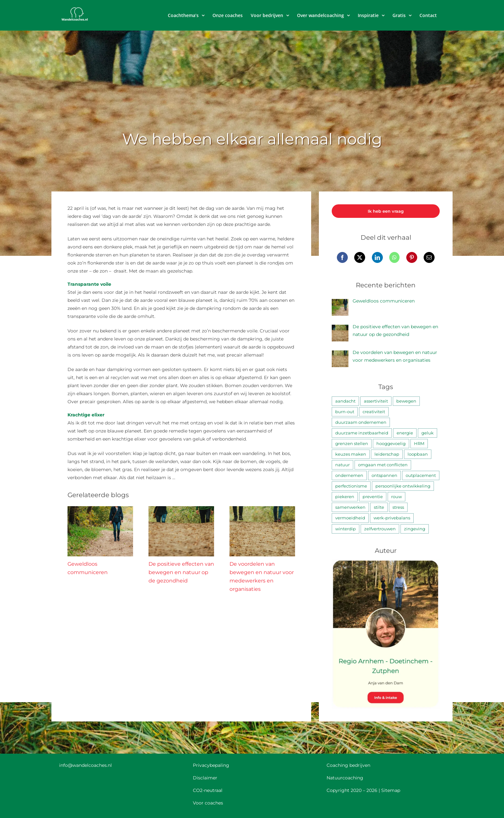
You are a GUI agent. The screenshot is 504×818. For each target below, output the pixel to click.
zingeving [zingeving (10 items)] (415, 529)
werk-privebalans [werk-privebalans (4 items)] (392, 518)
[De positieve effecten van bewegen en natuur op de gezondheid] (181, 509)
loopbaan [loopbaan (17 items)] (418, 454)
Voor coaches (208, 803)
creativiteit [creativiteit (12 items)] (374, 412)
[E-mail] (429, 257)
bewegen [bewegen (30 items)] (406, 401)
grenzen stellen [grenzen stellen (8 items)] (352, 444)
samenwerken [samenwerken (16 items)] (350, 507)
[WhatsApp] (394, 257)
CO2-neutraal (208, 790)
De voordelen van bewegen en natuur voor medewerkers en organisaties (395, 356)
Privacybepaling (211, 765)
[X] (360, 257)
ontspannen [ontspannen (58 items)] (384, 475)
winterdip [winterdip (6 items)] (346, 529)
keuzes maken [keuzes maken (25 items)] (351, 454)
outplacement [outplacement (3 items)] (421, 475)
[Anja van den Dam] (386, 562)
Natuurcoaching (345, 778)
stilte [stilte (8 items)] (379, 507)
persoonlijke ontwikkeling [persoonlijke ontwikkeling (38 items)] (403, 486)
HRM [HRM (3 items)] (419, 444)
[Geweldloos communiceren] (100, 509)
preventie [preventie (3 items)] (373, 497)
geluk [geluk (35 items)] (428, 433)
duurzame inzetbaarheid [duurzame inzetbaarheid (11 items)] (362, 433)
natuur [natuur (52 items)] (342, 465)
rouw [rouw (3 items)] (396, 497)
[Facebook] (342, 257)
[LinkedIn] (377, 257)
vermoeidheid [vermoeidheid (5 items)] (350, 518)
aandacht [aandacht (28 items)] (345, 401)
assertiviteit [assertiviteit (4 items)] (376, 401)
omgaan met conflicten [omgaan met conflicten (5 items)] (383, 465)
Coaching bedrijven (348, 765)
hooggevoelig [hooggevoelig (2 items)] (391, 444)
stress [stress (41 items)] (398, 507)
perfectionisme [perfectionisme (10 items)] (351, 486)
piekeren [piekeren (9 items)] (345, 497)
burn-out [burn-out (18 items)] (345, 412)
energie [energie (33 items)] (405, 433)
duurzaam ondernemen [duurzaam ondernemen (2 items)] (361, 422)
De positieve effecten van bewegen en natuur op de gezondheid (181, 572)
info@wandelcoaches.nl (85, 765)
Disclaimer (205, 778)
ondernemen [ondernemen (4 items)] (349, 475)
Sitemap (391, 790)
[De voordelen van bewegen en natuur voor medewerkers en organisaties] (262, 509)
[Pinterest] (412, 257)
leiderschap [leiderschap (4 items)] (387, 454)
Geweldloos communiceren (384, 301)
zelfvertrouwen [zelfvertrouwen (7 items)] (380, 529)
